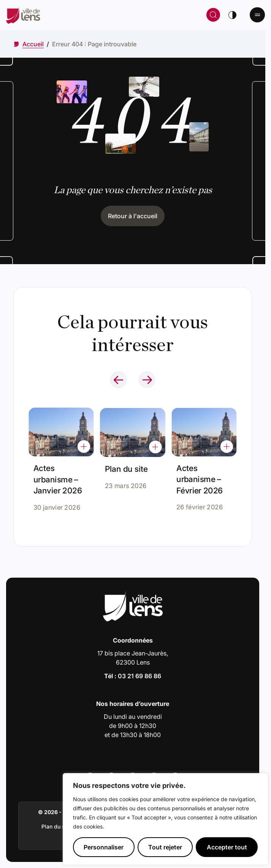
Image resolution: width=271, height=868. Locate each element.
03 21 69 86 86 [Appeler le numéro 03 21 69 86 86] (139, 676)
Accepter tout (227, 847)
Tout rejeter (165, 847)
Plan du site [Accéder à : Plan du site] (56, 826)
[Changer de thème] (232, 15)
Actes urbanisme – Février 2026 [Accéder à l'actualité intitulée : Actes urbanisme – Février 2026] (201, 474)
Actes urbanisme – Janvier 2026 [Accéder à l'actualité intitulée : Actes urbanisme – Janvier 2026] (58, 478)
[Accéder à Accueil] (33, 44)
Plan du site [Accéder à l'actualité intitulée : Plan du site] (128, 466)
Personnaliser (104, 847)
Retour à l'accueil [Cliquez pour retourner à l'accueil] (133, 216)
